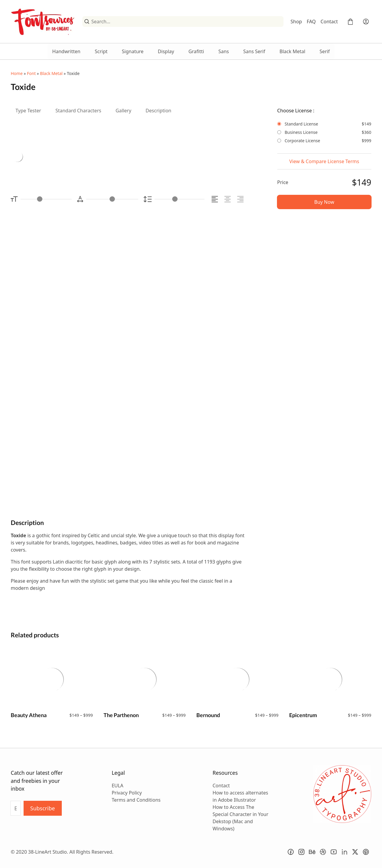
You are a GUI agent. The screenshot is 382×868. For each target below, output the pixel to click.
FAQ (311, 22)
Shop (296, 22)
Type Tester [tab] (28, 111)
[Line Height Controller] (180, 199)
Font (31, 73)
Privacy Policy (127, 793)
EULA (117, 786)
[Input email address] (16, 808)
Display (166, 51)
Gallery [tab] (123, 111)
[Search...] (186, 22)
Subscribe (43, 808)
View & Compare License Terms (324, 161)
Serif (325, 51)
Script (101, 51)
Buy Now (324, 202)
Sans (224, 51)
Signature (133, 51)
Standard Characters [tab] (78, 111)
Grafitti (196, 51)
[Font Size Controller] (46, 199)
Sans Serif (254, 51)
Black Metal (292, 51)
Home (17, 73)
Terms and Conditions (136, 800)
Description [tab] (158, 111)
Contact (329, 22)
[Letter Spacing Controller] (112, 199)
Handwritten (66, 51)
